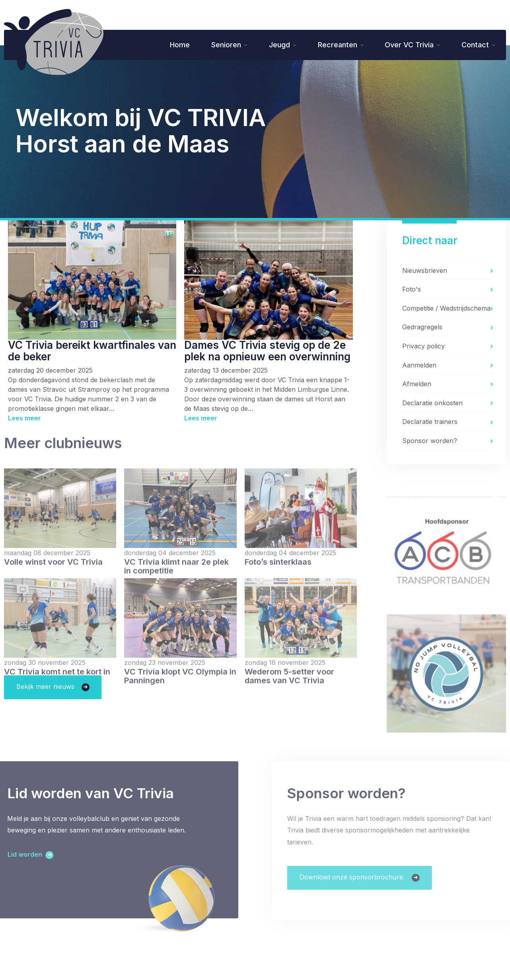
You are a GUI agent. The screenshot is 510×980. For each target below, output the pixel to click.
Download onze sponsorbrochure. (369, 879)
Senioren (222, 45)
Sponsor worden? (430, 442)
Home (175, 45)
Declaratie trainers (430, 423)
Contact (475, 45)
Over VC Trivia (408, 45)
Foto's (412, 290)
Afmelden (417, 385)
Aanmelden (419, 366)
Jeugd (276, 45)
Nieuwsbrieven (425, 271)
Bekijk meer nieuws (46, 688)
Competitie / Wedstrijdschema (446, 309)
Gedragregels (422, 328)
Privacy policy (423, 347)
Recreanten (335, 45)
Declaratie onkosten (432, 404)
